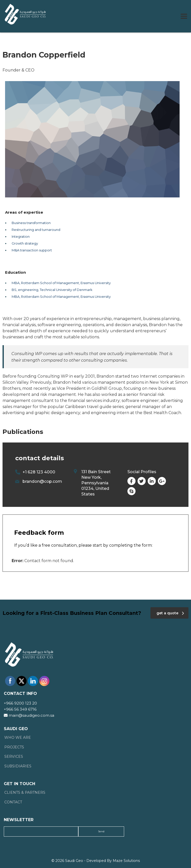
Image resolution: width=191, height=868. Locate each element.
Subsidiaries (18, 766)
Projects (14, 747)
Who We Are (18, 738)
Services (14, 757)
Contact (13, 802)
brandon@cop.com (42, 481)
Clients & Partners (25, 793)
